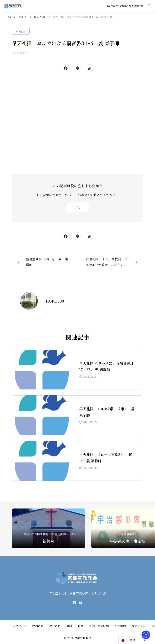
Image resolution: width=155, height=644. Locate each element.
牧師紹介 (38, 626)
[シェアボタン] (66, 68)
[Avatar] (29, 301)
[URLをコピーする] (89, 68)
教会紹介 (55, 626)
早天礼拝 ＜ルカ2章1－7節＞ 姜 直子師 (107, 412)
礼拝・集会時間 (99, 626)
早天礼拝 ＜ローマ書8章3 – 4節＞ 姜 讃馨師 (106, 458)
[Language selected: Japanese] (133, 640)
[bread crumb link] (10, 17)
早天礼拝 (21, 31)
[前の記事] (45, 262)
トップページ (18, 626)
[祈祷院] (48, 528)
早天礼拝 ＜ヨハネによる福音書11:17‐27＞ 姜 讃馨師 (107, 366)
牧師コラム (139, 626)
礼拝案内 (120, 626)
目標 (81, 626)
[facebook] (74, 603)
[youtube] (81, 603)
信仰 (69, 626)
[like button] (78, 208)
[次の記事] (110, 262)
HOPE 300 (55, 301)
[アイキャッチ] (42, 370)
